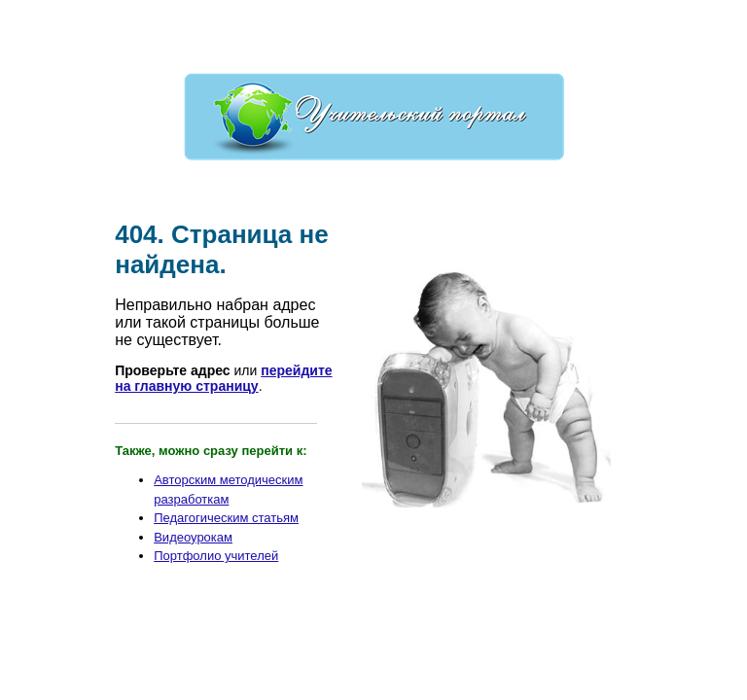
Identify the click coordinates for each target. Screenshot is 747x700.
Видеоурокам (193, 537)
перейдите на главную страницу (223, 378)
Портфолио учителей (216, 556)
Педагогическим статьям (226, 518)
